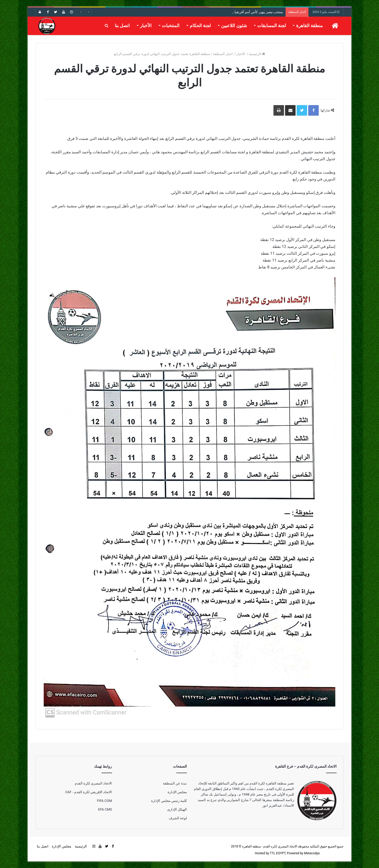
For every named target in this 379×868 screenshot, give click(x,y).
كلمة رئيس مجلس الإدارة (169, 801)
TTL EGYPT (278, 853)
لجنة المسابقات (271, 26)
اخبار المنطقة (223, 54)
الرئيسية (257, 54)
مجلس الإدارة (177, 792)
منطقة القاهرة (309, 26)
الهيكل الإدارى (177, 809)
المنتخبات (171, 26)
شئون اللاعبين (234, 26)
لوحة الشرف (178, 818)
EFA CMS (105, 809)
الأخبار (146, 26)
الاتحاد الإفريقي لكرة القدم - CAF (89, 792)
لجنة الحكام (200, 26)
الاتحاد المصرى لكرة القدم (93, 783)
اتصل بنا (122, 26)
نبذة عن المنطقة (175, 783)
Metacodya (312, 853)
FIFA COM (104, 801)
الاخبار (241, 54)
